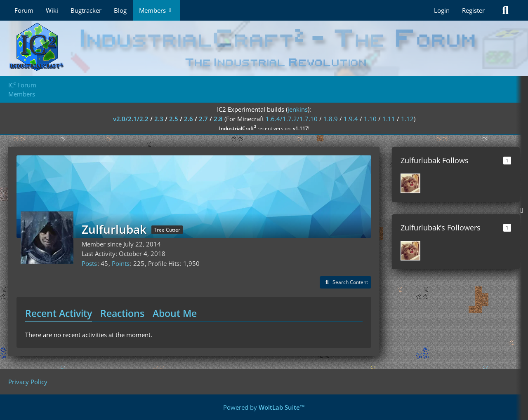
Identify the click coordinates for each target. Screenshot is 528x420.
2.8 (218, 119)
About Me (175, 313)
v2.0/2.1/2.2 (131, 119)
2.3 (159, 119)
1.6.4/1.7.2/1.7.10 (292, 119)
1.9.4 (351, 119)
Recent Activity (59, 313)
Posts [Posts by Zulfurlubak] (89, 263)
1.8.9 (331, 119)
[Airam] (410, 183)
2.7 (203, 119)
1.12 (407, 119)
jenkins (298, 109)
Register (473, 10)
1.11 (389, 119)
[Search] (505, 10)
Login (442, 10)
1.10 (370, 119)
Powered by (264, 407)
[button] (345, 282)
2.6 (189, 119)
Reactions (122, 313)
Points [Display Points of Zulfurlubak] (121, 263)
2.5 (174, 119)
